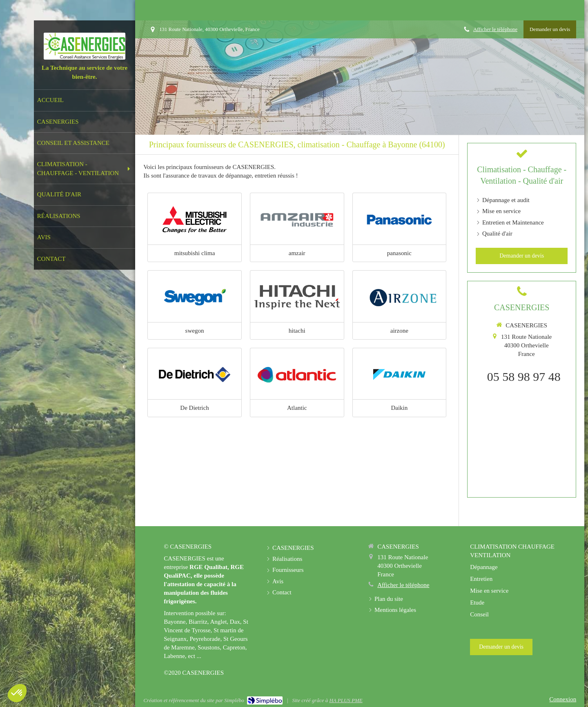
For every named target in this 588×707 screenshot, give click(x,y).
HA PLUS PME (346, 700)
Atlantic (297, 408)
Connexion (563, 699)
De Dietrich (194, 408)
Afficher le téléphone (495, 29)
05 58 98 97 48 (524, 377)
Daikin (399, 408)
